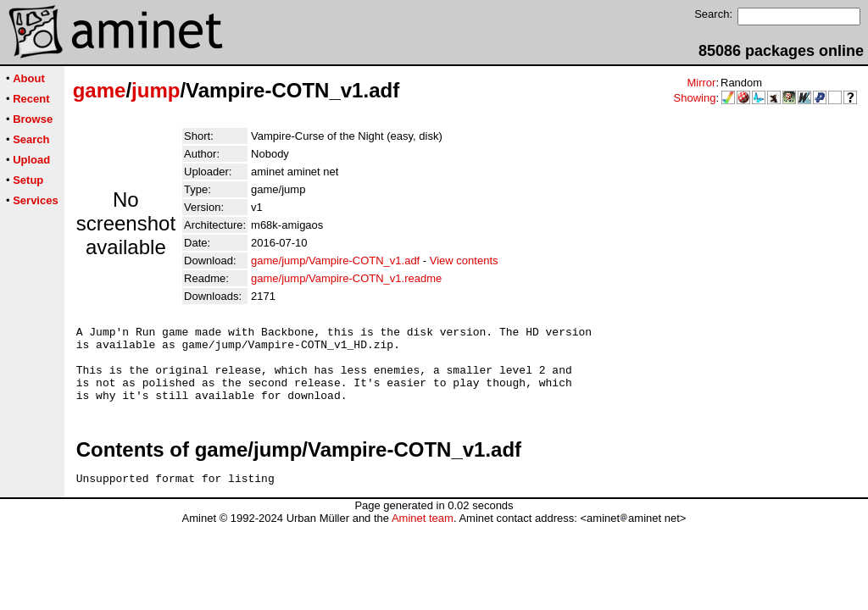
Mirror (701, 83)
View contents (464, 261)
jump (156, 90)
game (100, 90)
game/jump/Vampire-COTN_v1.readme (346, 278)
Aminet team (423, 536)
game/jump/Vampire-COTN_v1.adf (335, 261)
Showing (695, 98)
